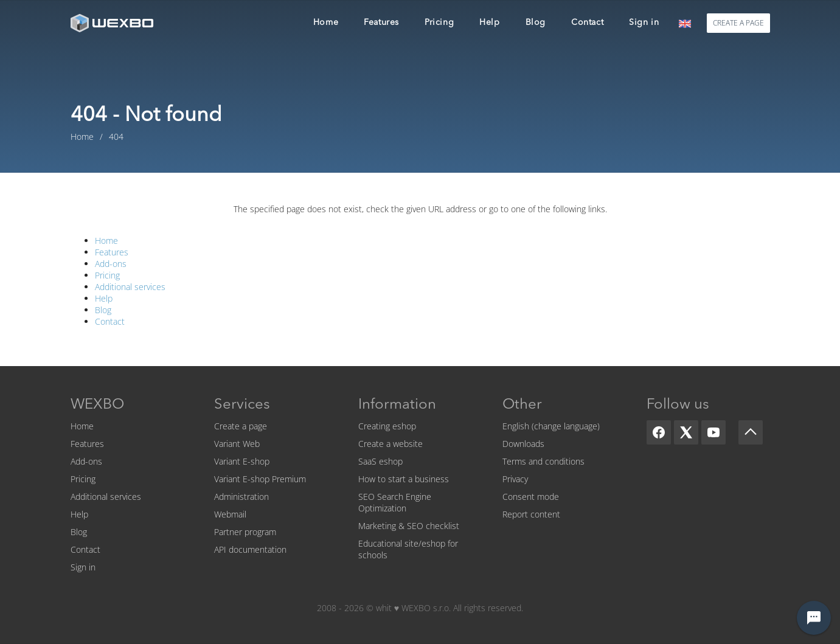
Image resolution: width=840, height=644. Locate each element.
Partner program (245, 532)
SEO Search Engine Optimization (395, 502)
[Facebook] (659, 432)
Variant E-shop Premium (260, 479)
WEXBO (97, 405)
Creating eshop (387, 426)
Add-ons (111, 264)
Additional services (130, 287)
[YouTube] (713, 432)
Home (106, 241)
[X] (686, 432)
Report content (531, 514)
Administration (241, 497)
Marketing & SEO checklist (409, 526)
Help (104, 298)
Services (242, 405)
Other (522, 405)
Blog (103, 310)
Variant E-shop (242, 461)
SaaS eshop (380, 461)
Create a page (241, 426)
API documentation (250, 549)
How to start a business (404, 479)
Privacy (515, 479)
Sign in (83, 567)
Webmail (230, 514)
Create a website (390, 444)
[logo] (113, 23)
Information (397, 405)
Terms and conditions (543, 461)
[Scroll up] (751, 432)
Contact (110, 321)
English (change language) (551, 426)
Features (112, 252)
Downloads (523, 444)
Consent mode (531, 497)
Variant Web (237, 444)
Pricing (107, 275)
